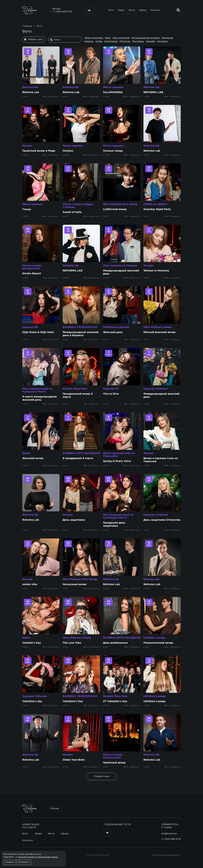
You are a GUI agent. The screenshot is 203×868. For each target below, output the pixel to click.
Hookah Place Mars (75, 389)
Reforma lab (30, 87)
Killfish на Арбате (155, 204)
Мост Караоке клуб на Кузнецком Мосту (37, 390)
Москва (27, 146)
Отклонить (24, 862)
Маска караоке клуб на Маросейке (119, 455)
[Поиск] (66, 40)
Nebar (26, 453)
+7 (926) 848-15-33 (62, 12)
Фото (111, 10)
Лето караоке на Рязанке (120, 266)
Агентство (104, 855)
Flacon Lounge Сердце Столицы (78, 206)
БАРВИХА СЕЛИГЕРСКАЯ (80, 327)
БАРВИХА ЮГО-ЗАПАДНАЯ (81, 453)
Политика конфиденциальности (166, 855)
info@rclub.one (169, 834)
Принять (10, 862)
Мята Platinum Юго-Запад (120, 204)
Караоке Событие (156, 389)
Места (132, 10)
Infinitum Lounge (155, 638)
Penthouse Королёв (116, 327)
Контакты (155, 10)
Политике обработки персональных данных (38, 857)
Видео (121, 10)
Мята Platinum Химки (158, 327)
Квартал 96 (30, 327)
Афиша (143, 10)
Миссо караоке (113, 87)
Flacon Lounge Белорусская (32, 267)
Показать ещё (102, 776)
